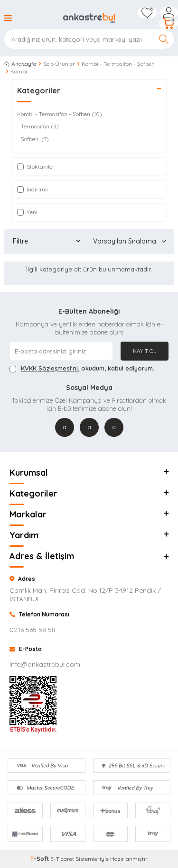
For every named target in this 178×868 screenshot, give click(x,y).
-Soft (40, 859)
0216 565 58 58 (33, 630)
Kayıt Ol (145, 351)
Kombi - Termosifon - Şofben (118, 64)
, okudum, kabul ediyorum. (82, 368)
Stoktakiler (36, 167)
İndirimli (33, 189)
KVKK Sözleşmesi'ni (49, 368)
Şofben (35, 139)
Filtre (47, 241)
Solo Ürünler (59, 64)
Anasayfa (20, 64)
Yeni (27, 212)
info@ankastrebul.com (45, 664)
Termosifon (40, 127)
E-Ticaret (62, 859)
